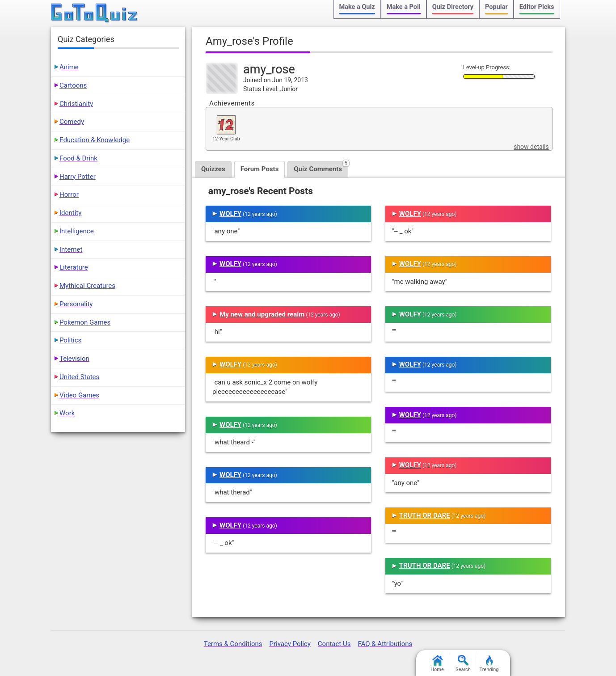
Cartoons (73, 85)
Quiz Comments (321, 167)
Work (67, 413)
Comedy (72, 122)
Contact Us (334, 644)
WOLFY (230, 214)
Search (463, 664)
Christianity (76, 104)
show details (531, 147)
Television (74, 359)
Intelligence (77, 231)
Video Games (79, 395)
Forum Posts (260, 169)
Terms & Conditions (233, 644)
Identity (70, 213)
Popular (496, 7)
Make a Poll (404, 7)
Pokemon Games (85, 322)
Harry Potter (78, 177)
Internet (71, 249)
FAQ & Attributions (385, 644)
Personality (76, 304)
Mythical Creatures (87, 286)
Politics (70, 340)
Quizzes (213, 169)
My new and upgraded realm (262, 314)
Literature (74, 267)
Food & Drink (78, 158)
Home (437, 664)
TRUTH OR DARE (425, 515)
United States (79, 377)
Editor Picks (537, 7)
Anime (69, 67)
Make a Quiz (357, 7)
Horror (69, 194)
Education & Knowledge (95, 140)
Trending (489, 664)
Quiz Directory (453, 7)
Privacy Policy (290, 644)
